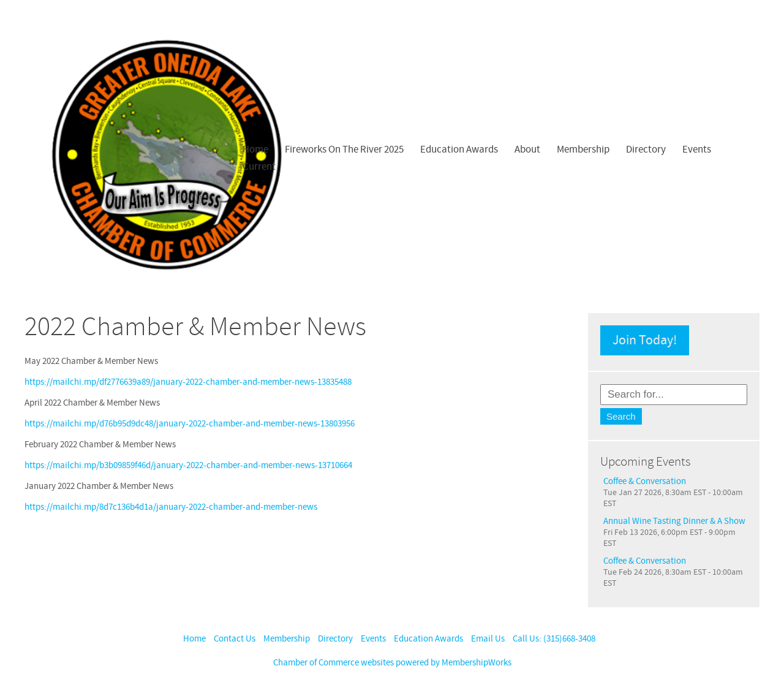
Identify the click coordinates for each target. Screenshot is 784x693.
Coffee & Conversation (645, 481)
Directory (646, 150)
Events (697, 150)
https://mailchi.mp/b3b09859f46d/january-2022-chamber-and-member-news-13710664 (188, 465)
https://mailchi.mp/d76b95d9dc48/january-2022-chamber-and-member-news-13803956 (190, 424)
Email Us (488, 639)
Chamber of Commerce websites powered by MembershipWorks (392, 663)
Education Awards (459, 150)
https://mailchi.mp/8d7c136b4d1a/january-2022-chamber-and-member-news (171, 507)
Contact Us (235, 639)
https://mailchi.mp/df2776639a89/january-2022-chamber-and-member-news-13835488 (188, 382)
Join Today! (645, 340)
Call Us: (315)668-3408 (554, 639)
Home (255, 150)
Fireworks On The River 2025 (344, 150)
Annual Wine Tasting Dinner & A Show (674, 521)
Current (259, 167)
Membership (583, 150)
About (527, 150)
